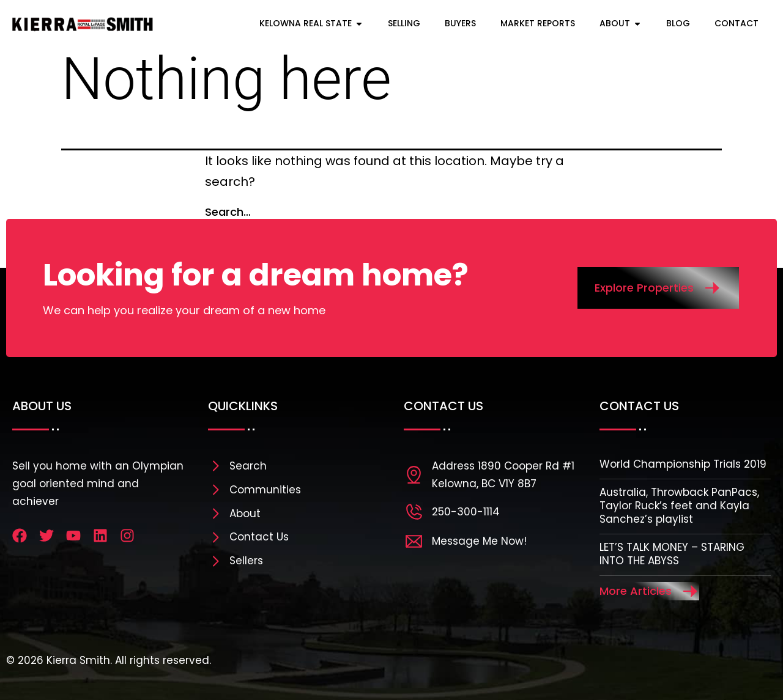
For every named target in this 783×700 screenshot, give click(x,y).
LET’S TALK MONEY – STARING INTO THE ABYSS (672, 554)
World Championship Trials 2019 (683, 464)
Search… (228, 212)
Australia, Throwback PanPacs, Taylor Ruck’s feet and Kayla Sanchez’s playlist (679, 506)
